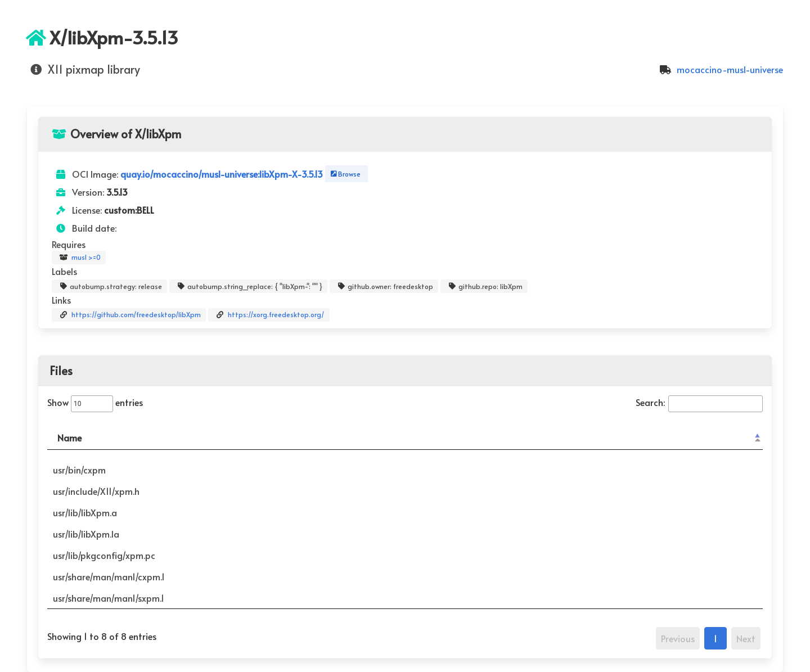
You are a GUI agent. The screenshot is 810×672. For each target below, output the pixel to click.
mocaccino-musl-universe (720, 69)
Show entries (95, 402)
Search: (699, 402)
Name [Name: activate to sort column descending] (69, 438)
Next (746, 638)
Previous (678, 638)
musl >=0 (79, 258)
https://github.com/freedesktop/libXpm (129, 315)
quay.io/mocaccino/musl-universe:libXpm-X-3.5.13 (223, 174)
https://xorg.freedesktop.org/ (269, 315)
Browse (345, 174)
